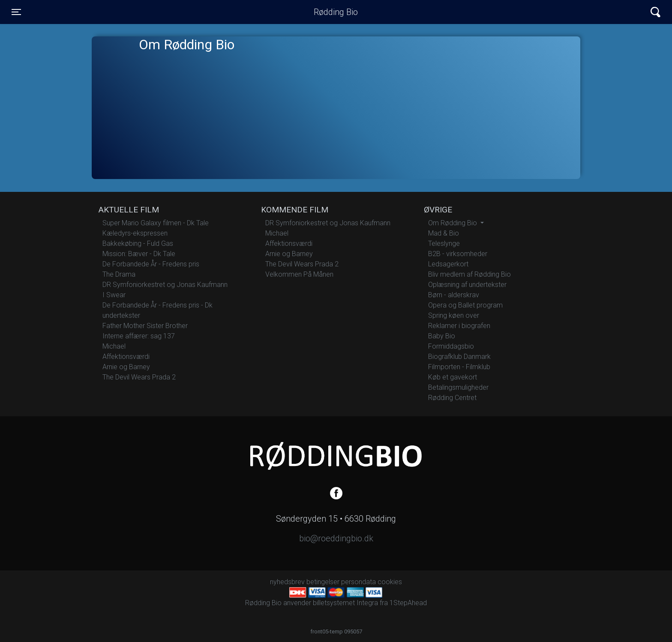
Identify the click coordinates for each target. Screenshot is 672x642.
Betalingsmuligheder (458, 387)
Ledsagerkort (448, 264)
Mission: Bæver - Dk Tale (139, 254)
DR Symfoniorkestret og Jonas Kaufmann (165, 285)
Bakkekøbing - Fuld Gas (138, 243)
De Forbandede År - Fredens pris (151, 264)
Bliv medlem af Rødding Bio (469, 274)
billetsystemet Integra (345, 603)
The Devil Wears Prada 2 (139, 377)
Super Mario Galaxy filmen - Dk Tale (156, 223)
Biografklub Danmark (459, 357)
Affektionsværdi (126, 357)
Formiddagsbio (451, 346)
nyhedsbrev (287, 582)
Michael (114, 346)
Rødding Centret (452, 398)
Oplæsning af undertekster (467, 285)
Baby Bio (442, 336)
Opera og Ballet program (465, 305)
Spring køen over (454, 315)
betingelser (323, 582)
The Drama (119, 274)
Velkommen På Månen (299, 274)
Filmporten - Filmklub (459, 367)
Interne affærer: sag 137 (139, 336)
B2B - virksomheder (458, 254)
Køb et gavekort (453, 377)
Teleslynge (444, 243)
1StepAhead (408, 603)
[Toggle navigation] (16, 12)
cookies (390, 582)
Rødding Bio (336, 12)
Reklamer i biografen (459, 326)
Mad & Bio (444, 233)
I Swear (114, 295)
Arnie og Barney (126, 367)
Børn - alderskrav (454, 295)
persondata (358, 582)
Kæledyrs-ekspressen (135, 233)
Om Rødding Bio (453, 223)
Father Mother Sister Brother (145, 326)
